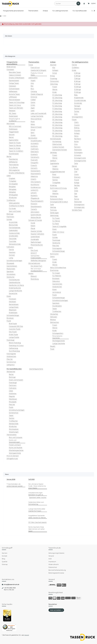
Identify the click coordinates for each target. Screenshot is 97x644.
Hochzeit (12, 255)
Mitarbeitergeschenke (16, 450)
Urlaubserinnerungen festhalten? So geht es (36, 494)
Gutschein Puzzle (15, 329)
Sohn (76, 114)
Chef (76, 172)
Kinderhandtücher (15, 288)
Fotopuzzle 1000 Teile (16, 326)
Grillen (33, 105)
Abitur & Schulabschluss (58, 268)
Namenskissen (14, 304)
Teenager (77, 106)
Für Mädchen (57, 276)
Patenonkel (78, 202)
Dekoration (56, 281)
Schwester (78, 155)
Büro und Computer (16, 437)
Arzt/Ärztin (34, 146)
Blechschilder (13, 225)
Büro (32, 89)
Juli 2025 (31, 479)
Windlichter (13, 198)
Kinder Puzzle (13, 335)
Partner (77, 199)
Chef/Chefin (35, 149)
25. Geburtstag (57, 117)
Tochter (77, 111)
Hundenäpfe (35, 239)
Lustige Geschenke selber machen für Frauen (37, 510)
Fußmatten (10, 247)
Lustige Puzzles (14, 337)
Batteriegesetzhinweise (56, 573)
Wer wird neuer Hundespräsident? (37, 270)
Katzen (33, 226)
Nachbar (77, 185)
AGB (50, 559)
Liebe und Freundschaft (39, 113)
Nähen (33, 124)
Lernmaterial (57, 292)
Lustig (11, 258)
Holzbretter (13, 394)
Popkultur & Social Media (37, 74)
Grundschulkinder (80, 100)
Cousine (77, 125)
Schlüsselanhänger (13, 315)
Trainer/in (34, 209)
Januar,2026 (11, 479)
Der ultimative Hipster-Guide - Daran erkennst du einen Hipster (37, 486)
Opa (76, 194)
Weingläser (13, 189)
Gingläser (12, 178)
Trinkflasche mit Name (16, 206)
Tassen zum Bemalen (16, 108)
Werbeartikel (11, 372)
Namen (11, 137)
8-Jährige (77, 81)
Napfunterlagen (36, 242)
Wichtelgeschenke (59, 341)
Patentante (78, 150)
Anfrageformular (12, 459)
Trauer (52, 349)
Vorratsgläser (13, 184)
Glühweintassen (14, 89)
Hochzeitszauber (56, 139)
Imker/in (33, 179)
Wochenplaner (14, 429)
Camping (34, 91)
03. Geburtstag (57, 100)
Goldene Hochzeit (58, 147)
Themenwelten (12, 435)
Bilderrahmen (11, 67)
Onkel (76, 191)
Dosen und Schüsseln (16, 380)
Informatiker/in (36, 182)
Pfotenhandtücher (37, 245)
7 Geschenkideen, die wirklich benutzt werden (15, 485)
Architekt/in (35, 143)
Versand (51, 556)
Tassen (55, 309)
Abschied (53, 65)
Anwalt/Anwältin (36, 141)
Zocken (33, 135)
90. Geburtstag (57, 136)
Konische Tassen (14, 94)
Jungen (55, 166)
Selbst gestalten (14, 203)
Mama (76, 136)
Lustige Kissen (14, 307)
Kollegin (77, 133)
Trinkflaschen (11, 200)
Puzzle (9, 321)
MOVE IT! (34, 253)
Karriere (5, 553)
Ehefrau (77, 128)
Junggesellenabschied (57, 172)
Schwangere (78, 152)
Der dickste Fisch (36, 266)
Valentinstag (54, 215)
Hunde (33, 223)
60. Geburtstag (57, 128)
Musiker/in (34, 196)
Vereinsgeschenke (15, 453)
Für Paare (56, 224)
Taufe (52, 205)
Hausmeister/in (36, 174)
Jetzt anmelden (56, 610)
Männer (55, 89)
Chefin (76, 122)
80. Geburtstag (57, 133)
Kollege (77, 183)
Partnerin (77, 147)
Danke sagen (54, 213)
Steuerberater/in (36, 207)
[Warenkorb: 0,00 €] (92, 4)
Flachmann (10, 217)
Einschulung (54, 270)
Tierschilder (13, 239)
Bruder (76, 169)
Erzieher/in (34, 154)
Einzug (52, 76)
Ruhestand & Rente (56, 199)
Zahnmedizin (35, 212)
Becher (9, 156)
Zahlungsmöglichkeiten (56, 553)
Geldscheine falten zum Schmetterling (36, 503)
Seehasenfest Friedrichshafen (36, 257)
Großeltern (75, 68)
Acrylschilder (13, 222)
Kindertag (53, 185)
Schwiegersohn (79, 205)
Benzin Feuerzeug (15, 343)
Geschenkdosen (12, 266)
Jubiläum (53, 161)
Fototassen (10, 70)
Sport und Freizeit (15, 211)
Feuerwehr (34, 160)
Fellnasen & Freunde (35, 220)
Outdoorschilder (14, 233)
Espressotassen (14, 80)
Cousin (76, 174)
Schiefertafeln (13, 236)
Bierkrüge (10, 214)
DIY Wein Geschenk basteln (38, 522)
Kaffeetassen (13, 91)
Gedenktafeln (13, 230)
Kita (54, 68)
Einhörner (34, 97)
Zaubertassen (13, 116)
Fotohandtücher (14, 280)
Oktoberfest (54, 314)
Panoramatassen (14, 100)
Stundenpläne (57, 306)
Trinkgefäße (56, 183)
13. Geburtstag (57, 103)
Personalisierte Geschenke (57, 337)
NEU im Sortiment (15, 126)
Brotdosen (10, 318)
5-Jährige (77, 73)
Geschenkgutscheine (36, 369)
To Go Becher (13, 167)
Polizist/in (34, 204)
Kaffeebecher (13, 162)
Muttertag (54, 196)
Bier (32, 86)
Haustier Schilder (36, 231)
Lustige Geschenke (37, 116)
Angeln (33, 80)
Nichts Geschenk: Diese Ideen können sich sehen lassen (37, 529)
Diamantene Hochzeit (60, 150)
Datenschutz (53, 567)
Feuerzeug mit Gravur (16, 345)
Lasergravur (11, 365)
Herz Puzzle (13, 332)
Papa (76, 196)
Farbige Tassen (14, 83)
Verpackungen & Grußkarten (14, 120)
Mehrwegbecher (14, 170)
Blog (4, 559)
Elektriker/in (35, 152)
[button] (84, 4)
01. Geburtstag (57, 95)
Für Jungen (56, 273)
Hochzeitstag (57, 142)
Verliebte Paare (77, 210)
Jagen (33, 108)
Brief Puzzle (13, 324)
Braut (54, 174)
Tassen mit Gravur (15, 105)
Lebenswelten (33, 78)
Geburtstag (54, 84)
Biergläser (12, 187)
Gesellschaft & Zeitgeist (38, 70)
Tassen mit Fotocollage (17, 102)
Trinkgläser (13, 181)
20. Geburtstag (57, 114)
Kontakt (5, 556)
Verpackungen (14, 432)
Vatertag (53, 207)
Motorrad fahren (36, 119)
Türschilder (13, 241)
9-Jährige (77, 84)
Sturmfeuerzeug (14, 351)
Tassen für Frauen (15, 143)
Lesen (33, 111)
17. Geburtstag (57, 109)
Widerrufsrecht (54, 564)
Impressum (52, 562)
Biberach (34, 276)
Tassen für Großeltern (16, 151)
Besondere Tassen (15, 72)
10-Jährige (78, 87)
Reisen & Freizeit (36, 127)
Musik (33, 122)
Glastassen (12, 86)
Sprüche (12, 135)
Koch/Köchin (35, 185)
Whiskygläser (13, 195)
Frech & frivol (35, 68)
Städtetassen (13, 129)
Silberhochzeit (57, 144)
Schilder (9, 219)
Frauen (55, 87)
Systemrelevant (36, 215)
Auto (32, 83)
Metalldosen (13, 399)
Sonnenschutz (11, 362)
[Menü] (16, 625)
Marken (31, 273)
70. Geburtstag (57, 131)
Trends (31, 65)
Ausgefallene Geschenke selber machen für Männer (37, 517)
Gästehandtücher (15, 282)
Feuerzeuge (11, 340)
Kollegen (55, 70)
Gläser (9, 176)
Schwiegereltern (58, 333)
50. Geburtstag (57, 125)
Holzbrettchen (11, 356)
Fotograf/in (34, 163)
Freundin (77, 131)
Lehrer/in (34, 193)
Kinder (55, 92)
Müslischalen (11, 269)
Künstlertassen (14, 154)
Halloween (54, 317)
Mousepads (10, 263)
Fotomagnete (11, 354)
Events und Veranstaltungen (14, 441)
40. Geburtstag (57, 122)
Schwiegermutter (80, 158)
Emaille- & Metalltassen (17, 78)
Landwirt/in (34, 190)
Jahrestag (53, 152)
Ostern (52, 257)
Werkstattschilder (15, 244)
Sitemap (5, 564)
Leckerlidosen (35, 237)
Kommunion (54, 254)
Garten (33, 102)
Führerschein (54, 81)
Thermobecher (14, 165)
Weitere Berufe (36, 217)
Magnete (12, 396)
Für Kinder (12, 208)
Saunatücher (13, 293)
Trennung (53, 210)
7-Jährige (77, 79)
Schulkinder (78, 103)
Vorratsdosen (11, 274)
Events (31, 248)
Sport (33, 133)
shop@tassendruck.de (12, 584)
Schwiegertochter (80, 161)
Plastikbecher (13, 159)
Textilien (55, 180)
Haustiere (12, 252)
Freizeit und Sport (15, 445)
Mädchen (55, 169)
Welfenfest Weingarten (38, 261)
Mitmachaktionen (34, 263)
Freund (77, 180)
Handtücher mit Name (16, 285)
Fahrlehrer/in (35, 157)
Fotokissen (13, 299)
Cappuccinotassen (15, 75)
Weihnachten (55, 322)
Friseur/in (34, 165)
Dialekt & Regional (37, 94)
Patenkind (78, 109)
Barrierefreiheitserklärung (57, 570)
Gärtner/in (34, 168)
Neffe (76, 188)
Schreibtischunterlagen (14, 261)
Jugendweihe (55, 163)
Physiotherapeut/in (37, 201)
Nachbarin (78, 139)
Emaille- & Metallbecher (17, 173)
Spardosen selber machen (38, 497)
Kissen (9, 296)
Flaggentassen (14, 132)
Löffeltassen (13, 97)
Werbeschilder (14, 424)
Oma (76, 144)
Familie (11, 250)
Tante (76, 163)
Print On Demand (13, 456)
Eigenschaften (14, 140)
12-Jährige (77, 89)
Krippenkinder (79, 98)
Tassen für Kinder (15, 148)
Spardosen (10, 272)
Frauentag (54, 79)
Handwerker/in (36, 171)
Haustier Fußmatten (37, 234)
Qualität (5, 562)
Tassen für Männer (15, 145)
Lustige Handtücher (15, 291)
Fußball (33, 100)
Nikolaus (53, 320)
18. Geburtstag (57, 111)
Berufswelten (33, 138)
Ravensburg (35, 279)
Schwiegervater (79, 207)
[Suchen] (66, 4)
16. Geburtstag (57, 106)
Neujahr (53, 346)
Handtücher (11, 277)
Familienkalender (15, 228)
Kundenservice (36, 187)
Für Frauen (56, 218)
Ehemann (77, 177)
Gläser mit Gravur (58, 232)
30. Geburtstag (57, 120)
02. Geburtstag (57, 98)
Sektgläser (12, 192)
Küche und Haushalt (16, 448)
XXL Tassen (13, 113)
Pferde (33, 228)
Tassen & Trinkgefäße (59, 226)
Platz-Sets (56, 246)
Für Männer (56, 221)
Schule (33, 130)
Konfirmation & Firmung (58, 188)
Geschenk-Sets (57, 284)
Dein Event (34, 250)
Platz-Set (10, 359)
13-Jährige (77, 92)
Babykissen (13, 310)
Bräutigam (56, 177)
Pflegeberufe (35, 198)
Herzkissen (12, 302)
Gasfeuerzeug (13, 348)
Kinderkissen (13, 313)
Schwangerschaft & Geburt (59, 202)
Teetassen (12, 111)
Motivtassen (11, 124)
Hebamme (34, 176)
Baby (76, 95)
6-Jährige (77, 76)
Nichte (76, 142)
